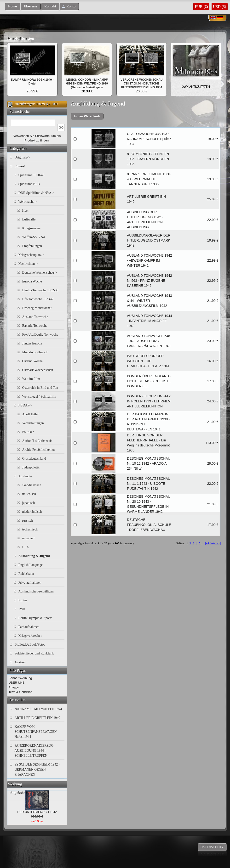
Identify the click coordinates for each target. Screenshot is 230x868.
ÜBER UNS (17, 683)
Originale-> (22, 157)
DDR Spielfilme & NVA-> (36, 193)
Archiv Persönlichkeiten (39, 450)
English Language (31, 565)
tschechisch (30, 529)
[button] (13, 7)
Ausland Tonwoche (35, 317)
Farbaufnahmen (29, 627)
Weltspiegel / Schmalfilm (39, 397)
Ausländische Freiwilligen (36, 591)
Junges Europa (32, 343)
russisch (28, 521)
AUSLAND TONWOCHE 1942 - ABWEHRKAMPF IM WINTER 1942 (149, 260)
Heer (26, 211)
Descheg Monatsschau (37, 308)
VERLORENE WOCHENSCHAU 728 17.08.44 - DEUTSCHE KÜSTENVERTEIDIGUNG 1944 (141, 84)
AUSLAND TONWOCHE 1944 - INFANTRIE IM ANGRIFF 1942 (149, 321)
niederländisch (32, 512)
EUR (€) (201, 7)
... (202, 543)
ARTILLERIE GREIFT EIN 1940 (37, 718)
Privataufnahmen (30, 583)
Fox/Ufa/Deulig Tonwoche (40, 335)
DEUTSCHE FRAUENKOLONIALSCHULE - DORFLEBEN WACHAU (149, 525)
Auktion (20, 662)
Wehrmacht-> (28, 202)
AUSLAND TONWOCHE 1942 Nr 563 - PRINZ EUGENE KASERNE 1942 (149, 281)
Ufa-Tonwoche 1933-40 (38, 299)
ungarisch (29, 538)
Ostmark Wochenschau (38, 370)
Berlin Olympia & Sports (35, 618)
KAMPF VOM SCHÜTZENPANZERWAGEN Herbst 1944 (36, 732)
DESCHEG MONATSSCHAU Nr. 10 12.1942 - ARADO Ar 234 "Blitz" (149, 463)
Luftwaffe (29, 219)
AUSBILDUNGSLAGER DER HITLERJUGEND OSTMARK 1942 (149, 240)
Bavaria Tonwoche (35, 326)
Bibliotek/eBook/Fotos (30, 645)
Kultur (23, 600)
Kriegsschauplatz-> (32, 255)
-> (20, 166)
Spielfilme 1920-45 (32, 175)
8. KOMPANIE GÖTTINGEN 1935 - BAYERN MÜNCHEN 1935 (148, 159)
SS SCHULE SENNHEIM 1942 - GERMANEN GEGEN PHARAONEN (37, 769)
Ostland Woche (32, 361)
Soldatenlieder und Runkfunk (34, 653)
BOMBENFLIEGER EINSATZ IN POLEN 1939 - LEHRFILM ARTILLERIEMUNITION (149, 401)
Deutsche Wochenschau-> (40, 273)
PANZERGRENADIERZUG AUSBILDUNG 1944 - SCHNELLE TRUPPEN (34, 751)
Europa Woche (32, 281)
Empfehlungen (21, 38)
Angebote (17, 792)
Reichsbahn (26, 574)
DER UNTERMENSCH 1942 (37, 812)
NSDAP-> (25, 405)
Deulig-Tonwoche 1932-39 (40, 290)
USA (26, 547)
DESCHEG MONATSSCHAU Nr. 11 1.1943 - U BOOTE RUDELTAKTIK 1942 (149, 484)
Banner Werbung (20, 678)
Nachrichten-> (28, 264)
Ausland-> (26, 476)
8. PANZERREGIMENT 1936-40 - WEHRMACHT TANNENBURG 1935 (149, 179)
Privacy (14, 687)
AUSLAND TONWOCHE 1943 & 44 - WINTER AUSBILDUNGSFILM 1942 (149, 301)
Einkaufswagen (24, 104)
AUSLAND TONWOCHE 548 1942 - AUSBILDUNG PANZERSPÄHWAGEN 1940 (149, 341)
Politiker (28, 432)
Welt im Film (31, 379)
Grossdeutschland (34, 459)
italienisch (29, 494)
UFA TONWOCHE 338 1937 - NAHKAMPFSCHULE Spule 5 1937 (149, 139)
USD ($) (220, 7)
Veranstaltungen (33, 423)
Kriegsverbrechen (30, 636)
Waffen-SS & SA (34, 237)
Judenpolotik (31, 467)
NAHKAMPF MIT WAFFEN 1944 (38, 709)
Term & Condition (21, 692)
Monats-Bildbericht (35, 352)
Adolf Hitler (31, 414)
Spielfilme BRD (29, 184)
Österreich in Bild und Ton (40, 388)
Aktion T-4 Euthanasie (37, 441)
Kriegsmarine (31, 228)
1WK (22, 609)
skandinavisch (32, 485)
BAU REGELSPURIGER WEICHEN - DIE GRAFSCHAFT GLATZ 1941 (148, 361)
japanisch (29, 503)
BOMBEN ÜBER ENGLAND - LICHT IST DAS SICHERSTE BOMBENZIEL (149, 381)
